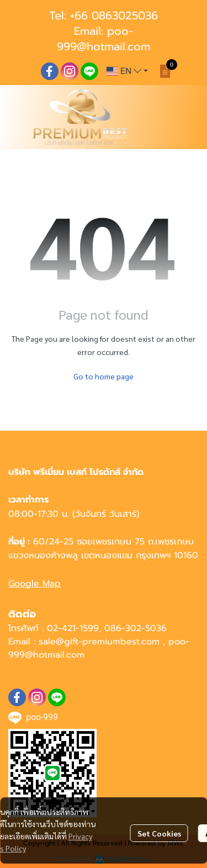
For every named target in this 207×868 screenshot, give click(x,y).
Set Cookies (159, 833)
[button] (127, 71)
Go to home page (104, 376)
